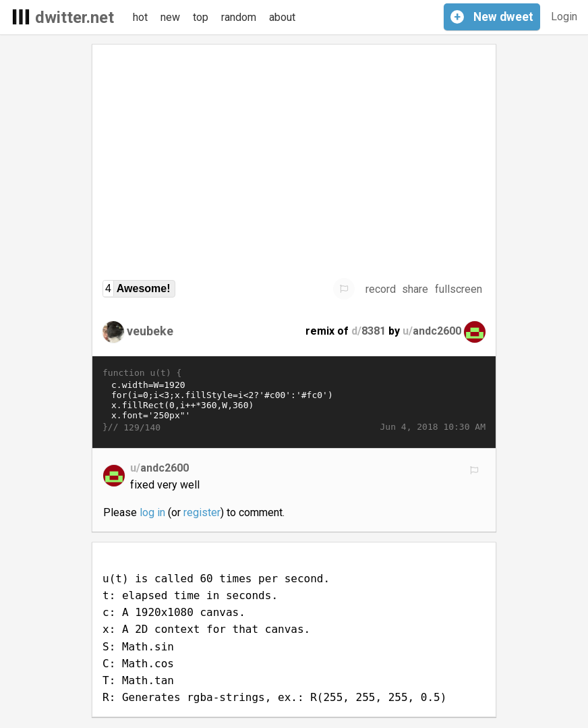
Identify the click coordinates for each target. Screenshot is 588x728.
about (282, 17)
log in (152, 512)
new (170, 17)
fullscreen (459, 289)
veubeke (150, 331)
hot (140, 17)
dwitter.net (75, 18)
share (415, 289)
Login (564, 17)
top (201, 17)
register (202, 512)
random (239, 17)
